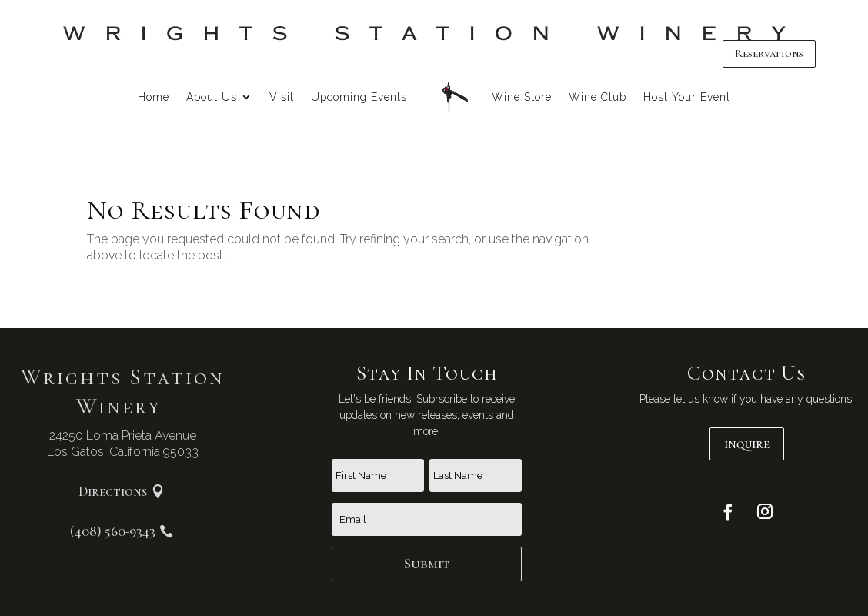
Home (154, 97)
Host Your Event (687, 97)
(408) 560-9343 (113, 531)
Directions (113, 491)
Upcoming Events (359, 97)
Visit (282, 97)
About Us (212, 97)
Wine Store (522, 97)
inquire (747, 444)
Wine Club (598, 97)
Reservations (769, 53)
